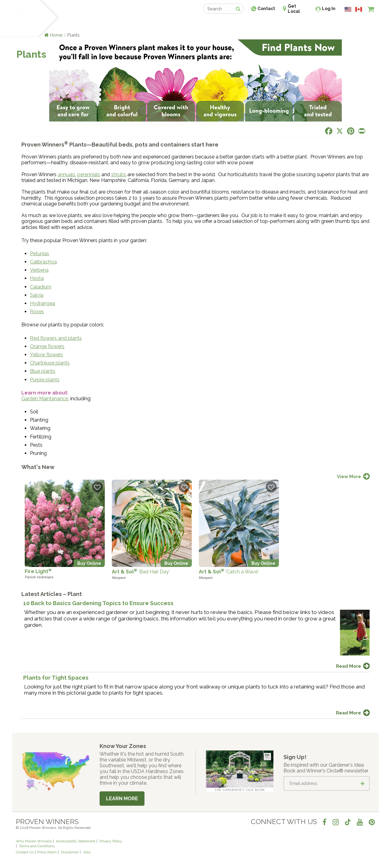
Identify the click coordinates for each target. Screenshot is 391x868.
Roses (37, 312)
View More (349, 476)
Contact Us (25, 852)
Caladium (41, 287)
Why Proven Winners (34, 841)
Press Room (47, 852)
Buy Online (89, 563)
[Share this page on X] (340, 131)
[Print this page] (362, 131)
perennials (89, 174)
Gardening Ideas (121, 24)
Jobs (87, 852)
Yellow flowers (46, 355)
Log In (329, 9)
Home (56, 35)
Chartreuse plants (50, 363)
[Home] (23, 18)
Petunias (40, 254)
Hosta (37, 278)
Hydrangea (42, 303)
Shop (191, 24)
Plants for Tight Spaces (56, 677)
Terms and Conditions (37, 846)
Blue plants (43, 371)
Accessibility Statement (76, 841)
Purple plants (45, 380)
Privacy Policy (111, 841)
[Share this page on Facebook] (329, 131)
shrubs (119, 174)
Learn (89, 24)
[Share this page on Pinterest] (351, 131)
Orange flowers (47, 346)
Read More (349, 666)
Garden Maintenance (45, 399)
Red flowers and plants (56, 338)
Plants (69, 24)
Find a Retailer (162, 24)
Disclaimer (70, 852)
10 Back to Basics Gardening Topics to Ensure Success (98, 603)
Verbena (39, 270)
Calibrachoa (43, 262)
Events (211, 24)
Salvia (37, 295)
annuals (66, 174)
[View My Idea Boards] (360, 24)
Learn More (122, 799)
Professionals (241, 24)
